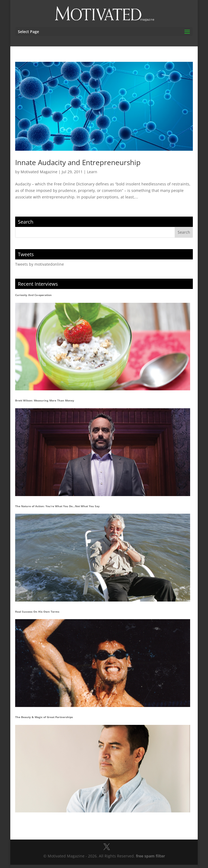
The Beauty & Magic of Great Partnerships (44, 717)
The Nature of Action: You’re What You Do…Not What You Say (57, 506)
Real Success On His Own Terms (37, 612)
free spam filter (150, 856)
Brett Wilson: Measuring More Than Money (45, 400)
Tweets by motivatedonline (40, 264)
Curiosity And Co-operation (33, 295)
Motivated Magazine (39, 172)
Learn (92, 172)
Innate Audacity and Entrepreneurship (78, 162)
